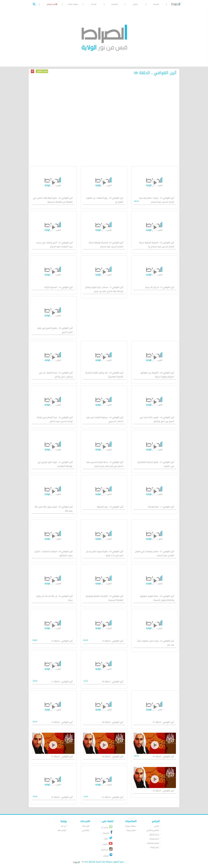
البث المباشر (52, 4)
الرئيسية (156, 4)
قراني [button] (157, 826)
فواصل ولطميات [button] (153, 843)
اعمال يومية (131, 830)
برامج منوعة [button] (155, 847)
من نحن (63, 826)
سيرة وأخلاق (42, 71)
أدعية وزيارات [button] (154, 839)
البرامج (135, 4)
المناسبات (114, 4)
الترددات (94, 4)
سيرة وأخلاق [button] (154, 835)
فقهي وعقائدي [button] (153, 830)
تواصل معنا (62, 830)
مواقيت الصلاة (73, 4)
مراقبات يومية (131, 826)
